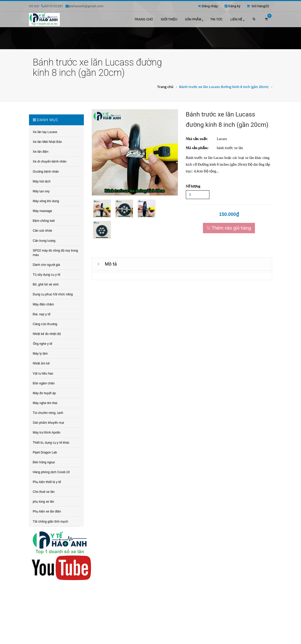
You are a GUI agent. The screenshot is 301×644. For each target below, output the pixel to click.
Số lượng (193, 186)
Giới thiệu (169, 19)
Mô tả (111, 264)
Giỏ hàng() (258, 6)
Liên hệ (238, 20)
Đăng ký (234, 6)
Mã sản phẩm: (197, 148)
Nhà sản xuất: (197, 139)
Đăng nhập (210, 6)
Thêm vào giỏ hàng (229, 228)
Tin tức (216, 19)
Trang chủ (144, 19)
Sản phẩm (195, 20)
